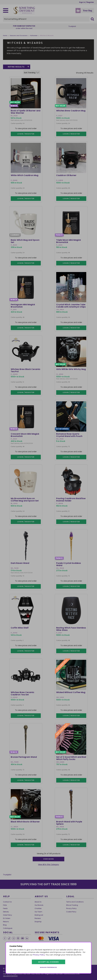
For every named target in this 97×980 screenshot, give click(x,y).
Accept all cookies (48, 962)
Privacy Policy (39, 955)
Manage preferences (48, 967)
